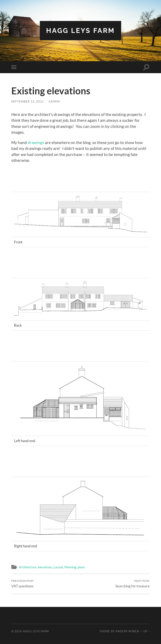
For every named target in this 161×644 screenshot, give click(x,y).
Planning (70, 567)
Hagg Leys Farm (80, 31)
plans (81, 567)
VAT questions (23, 584)
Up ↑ (147, 631)
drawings (36, 142)
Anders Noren (127, 631)
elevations (45, 567)
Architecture (28, 567)
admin (54, 101)
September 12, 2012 (27, 101)
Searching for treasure (132, 584)
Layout (58, 567)
